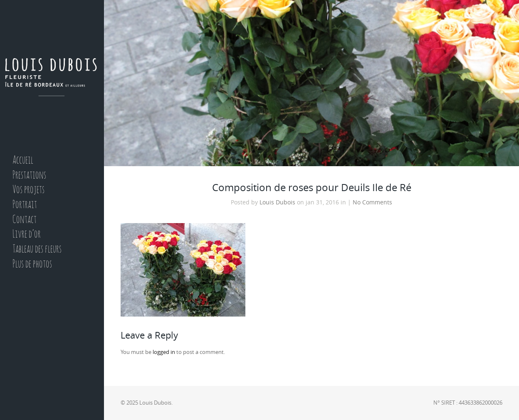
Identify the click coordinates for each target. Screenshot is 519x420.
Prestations (29, 176)
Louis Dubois (277, 202)
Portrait (25, 205)
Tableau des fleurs (37, 249)
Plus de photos (32, 264)
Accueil (23, 161)
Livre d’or (27, 235)
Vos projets (28, 190)
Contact (25, 220)
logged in (164, 352)
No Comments (372, 202)
